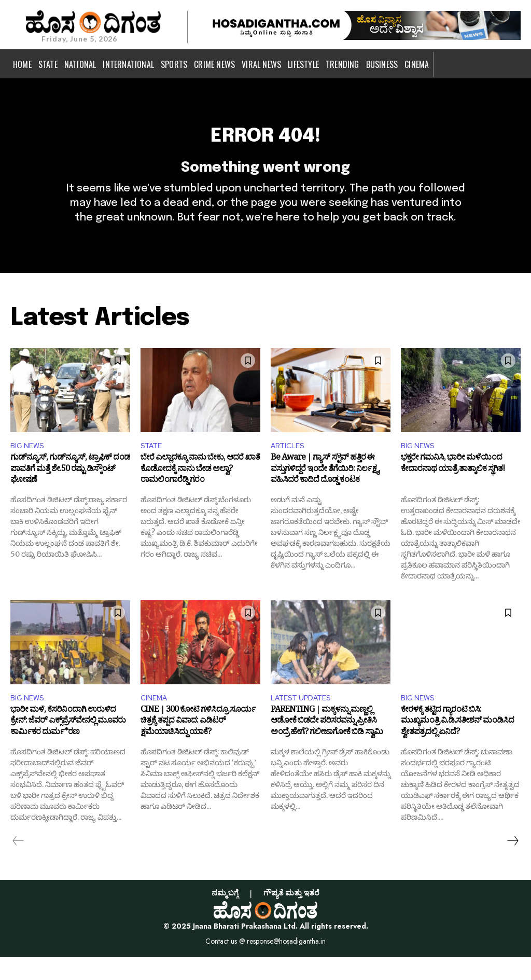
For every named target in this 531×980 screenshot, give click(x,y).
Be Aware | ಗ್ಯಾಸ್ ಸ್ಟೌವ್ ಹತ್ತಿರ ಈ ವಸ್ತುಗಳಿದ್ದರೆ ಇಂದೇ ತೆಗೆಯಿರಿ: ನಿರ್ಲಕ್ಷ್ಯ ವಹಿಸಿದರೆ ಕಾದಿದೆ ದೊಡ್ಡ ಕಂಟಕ (325, 492)
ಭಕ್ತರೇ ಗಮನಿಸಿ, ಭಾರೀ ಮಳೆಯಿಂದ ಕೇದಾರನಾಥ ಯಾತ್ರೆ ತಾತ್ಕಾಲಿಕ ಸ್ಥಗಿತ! (453, 487)
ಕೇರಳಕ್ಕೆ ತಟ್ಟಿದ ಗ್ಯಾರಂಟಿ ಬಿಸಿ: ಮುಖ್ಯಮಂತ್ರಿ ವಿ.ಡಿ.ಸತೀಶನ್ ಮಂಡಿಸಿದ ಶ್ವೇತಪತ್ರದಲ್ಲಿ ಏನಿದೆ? (457, 746)
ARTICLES (290, 465)
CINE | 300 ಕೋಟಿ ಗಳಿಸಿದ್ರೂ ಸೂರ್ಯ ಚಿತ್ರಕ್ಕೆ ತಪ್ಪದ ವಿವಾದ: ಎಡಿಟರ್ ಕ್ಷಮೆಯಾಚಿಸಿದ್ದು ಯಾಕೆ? (198, 746)
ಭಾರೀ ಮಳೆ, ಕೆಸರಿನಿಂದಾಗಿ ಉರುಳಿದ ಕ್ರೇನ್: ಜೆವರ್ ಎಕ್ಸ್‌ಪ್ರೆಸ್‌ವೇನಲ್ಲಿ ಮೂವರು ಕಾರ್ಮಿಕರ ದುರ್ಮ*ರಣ (68, 746)
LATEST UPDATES (305, 720)
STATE (153, 465)
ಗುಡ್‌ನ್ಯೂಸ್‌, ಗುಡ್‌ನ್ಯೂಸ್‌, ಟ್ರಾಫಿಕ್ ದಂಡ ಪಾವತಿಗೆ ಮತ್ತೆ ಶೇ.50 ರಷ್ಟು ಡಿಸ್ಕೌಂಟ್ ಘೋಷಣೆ (70, 492)
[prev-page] (18, 864)
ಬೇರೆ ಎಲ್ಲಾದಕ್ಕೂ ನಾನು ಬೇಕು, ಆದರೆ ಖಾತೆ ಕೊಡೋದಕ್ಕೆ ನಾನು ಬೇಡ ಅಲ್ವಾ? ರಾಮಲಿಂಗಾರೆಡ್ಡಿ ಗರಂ (200, 492)
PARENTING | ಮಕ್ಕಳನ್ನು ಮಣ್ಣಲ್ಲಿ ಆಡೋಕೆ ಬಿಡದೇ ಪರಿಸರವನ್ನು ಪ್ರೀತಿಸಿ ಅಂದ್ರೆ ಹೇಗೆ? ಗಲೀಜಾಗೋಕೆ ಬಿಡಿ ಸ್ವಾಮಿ (327, 746)
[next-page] (512, 864)
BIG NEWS (29, 465)
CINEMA (156, 720)
